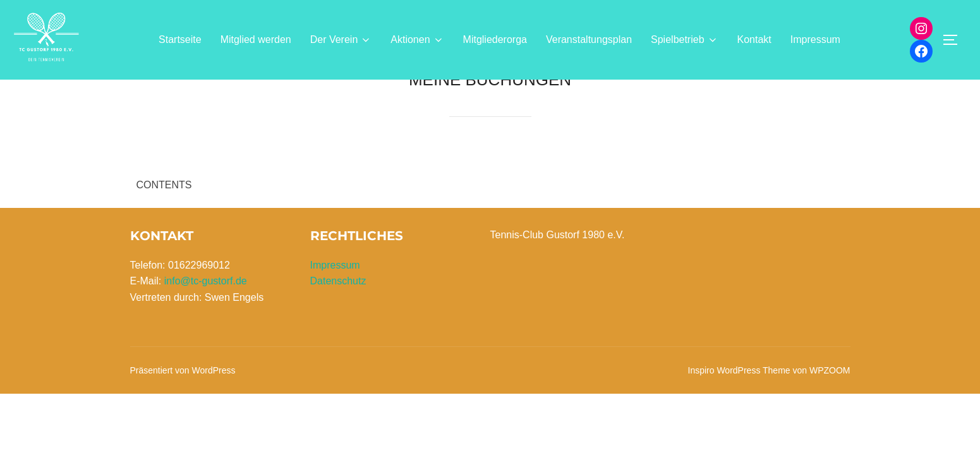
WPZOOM (830, 382)
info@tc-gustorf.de (206, 293)
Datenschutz (338, 293)
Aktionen (417, 40)
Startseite (180, 39)
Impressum (815, 39)
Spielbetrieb (685, 40)
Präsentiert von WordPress (183, 382)
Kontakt (754, 39)
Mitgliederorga (495, 39)
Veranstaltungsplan (589, 39)
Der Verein (341, 40)
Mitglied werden (256, 39)
